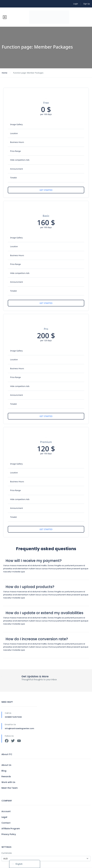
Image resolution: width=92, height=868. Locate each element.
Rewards (6, 776)
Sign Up (87, 4)
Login (76, 4)
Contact (6, 823)
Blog (4, 771)
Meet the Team (10, 788)
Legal (4, 817)
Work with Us (8, 782)
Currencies (7, 853)
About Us (6, 765)
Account (6, 811)
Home (4, 73)
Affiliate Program (11, 829)
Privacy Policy (9, 834)
